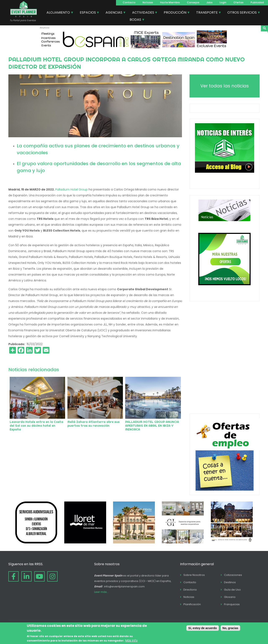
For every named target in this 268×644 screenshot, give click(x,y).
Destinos (230, 582)
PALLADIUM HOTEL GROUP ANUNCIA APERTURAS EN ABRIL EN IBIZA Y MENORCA (152, 426)
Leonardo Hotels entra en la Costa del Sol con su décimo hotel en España (36, 426)
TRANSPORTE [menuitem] (207, 13)
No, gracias (230, 628)
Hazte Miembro (170, 2)
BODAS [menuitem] (136, 20)
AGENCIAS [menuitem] (114, 13)
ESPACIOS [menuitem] (88, 13)
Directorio (190, 590)
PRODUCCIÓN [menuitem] (175, 13)
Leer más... (101, 592)
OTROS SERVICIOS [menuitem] (242, 13)
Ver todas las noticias (225, 86)
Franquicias (232, 604)
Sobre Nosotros (194, 575)
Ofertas (238, 2)
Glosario (230, 597)
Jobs (209, 2)
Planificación (192, 604)
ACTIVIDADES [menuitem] (143, 13)
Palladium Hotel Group (72, 189)
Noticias (148, 2)
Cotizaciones (233, 575)
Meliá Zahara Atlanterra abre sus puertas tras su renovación (93, 424)
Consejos (193, 2)
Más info (131, 640)
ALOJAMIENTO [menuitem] (58, 13)
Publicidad (257, 2)
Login (223, 2)
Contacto (129, 2)
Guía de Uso (232, 590)
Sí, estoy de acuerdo (202, 628)
